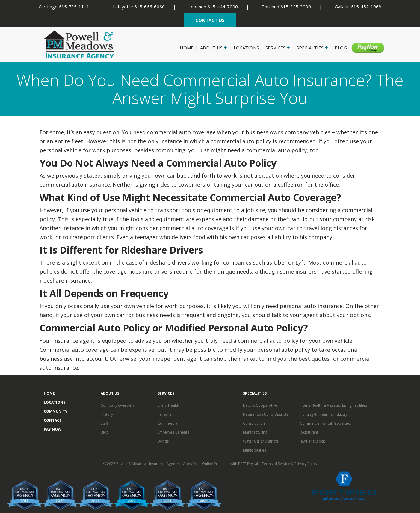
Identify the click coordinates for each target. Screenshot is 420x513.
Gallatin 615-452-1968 (358, 7)
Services (277, 48)
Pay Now (364, 48)
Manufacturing (255, 432)
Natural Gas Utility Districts (266, 414)
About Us (213, 48)
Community (56, 411)
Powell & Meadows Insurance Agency (148, 464)
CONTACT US (210, 20)
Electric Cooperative (260, 405)
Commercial (168, 423)
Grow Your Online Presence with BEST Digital (220, 464)
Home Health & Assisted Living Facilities (333, 405)
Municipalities (254, 450)
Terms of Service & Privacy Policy (290, 464)
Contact (53, 420)
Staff (104, 423)
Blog (341, 48)
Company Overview (117, 405)
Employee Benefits (173, 432)
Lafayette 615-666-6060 (139, 7)
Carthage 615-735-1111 (64, 7)
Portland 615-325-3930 (286, 7)
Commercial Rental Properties (325, 423)
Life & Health (168, 405)
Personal (165, 414)
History (107, 414)
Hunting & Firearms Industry (324, 414)
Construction (254, 423)
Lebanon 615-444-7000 (213, 7)
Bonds (163, 441)
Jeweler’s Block (312, 441)
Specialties (312, 48)
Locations (246, 48)
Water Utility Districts (261, 441)
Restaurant (309, 432)
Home (187, 48)
